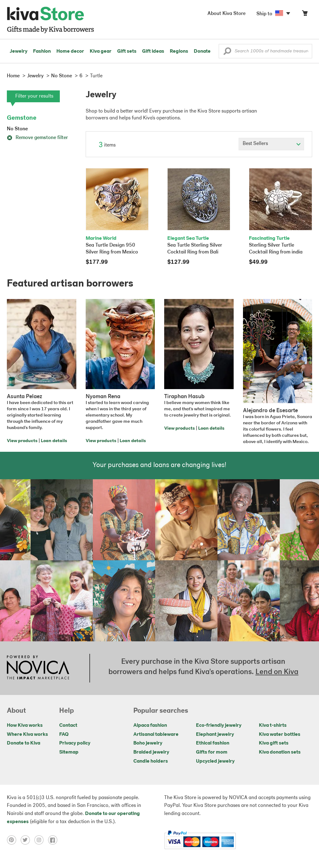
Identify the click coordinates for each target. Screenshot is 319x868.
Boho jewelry (148, 743)
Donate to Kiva (24, 743)
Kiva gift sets (274, 743)
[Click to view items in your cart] (305, 14)
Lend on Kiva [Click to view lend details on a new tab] (277, 672)
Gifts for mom (212, 752)
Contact (68, 726)
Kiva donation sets (280, 752)
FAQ (64, 735)
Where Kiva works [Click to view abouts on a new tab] (27, 735)
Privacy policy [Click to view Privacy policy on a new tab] (75, 743)
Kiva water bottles (280, 735)
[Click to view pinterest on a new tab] (14, 840)
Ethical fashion (213, 743)
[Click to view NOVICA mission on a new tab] (38, 668)
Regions (179, 51)
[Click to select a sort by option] (271, 144)
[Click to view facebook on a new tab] (54, 840)
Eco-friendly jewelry (219, 726)
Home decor (70, 51)
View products (22, 441)
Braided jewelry (151, 752)
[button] (227, 53)
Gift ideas (153, 51)
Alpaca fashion (150, 726)
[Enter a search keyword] (265, 51)
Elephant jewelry (215, 735)
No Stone (17, 129)
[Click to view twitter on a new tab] (27, 840)
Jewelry (19, 51)
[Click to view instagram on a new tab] (41, 840)
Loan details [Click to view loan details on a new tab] (54, 441)
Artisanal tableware (156, 735)
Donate (202, 51)
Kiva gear (101, 51)
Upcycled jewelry (215, 761)
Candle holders (151, 761)
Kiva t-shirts (273, 726)
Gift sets (127, 51)
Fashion (42, 51)
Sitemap (69, 752)
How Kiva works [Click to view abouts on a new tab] (25, 726)
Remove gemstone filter (37, 138)
